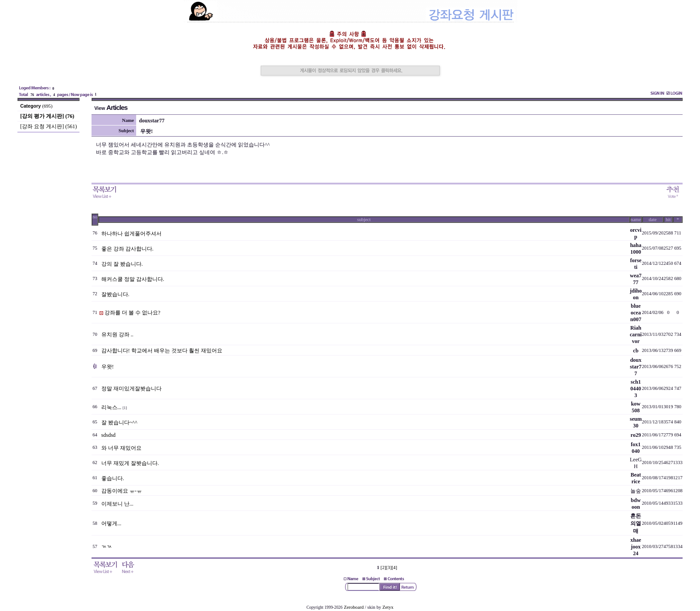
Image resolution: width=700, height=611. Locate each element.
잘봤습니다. (115, 294)
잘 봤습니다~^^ (119, 423)
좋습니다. (113, 478)
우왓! (108, 367)
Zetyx (388, 607)
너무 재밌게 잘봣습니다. (130, 463)
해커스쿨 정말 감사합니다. (133, 279)
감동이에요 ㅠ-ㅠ (122, 491)
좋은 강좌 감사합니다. (127, 249)
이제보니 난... (117, 504)
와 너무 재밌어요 (121, 448)
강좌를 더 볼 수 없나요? (132, 313)
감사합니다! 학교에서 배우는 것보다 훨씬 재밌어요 (162, 351)
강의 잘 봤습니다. (122, 264)
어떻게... (111, 523)
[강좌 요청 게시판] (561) (48, 126)
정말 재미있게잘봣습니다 (131, 389)
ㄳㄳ (107, 547)
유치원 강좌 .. (117, 335)
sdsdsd (108, 435)
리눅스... (111, 407)
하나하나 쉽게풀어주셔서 (131, 234)
